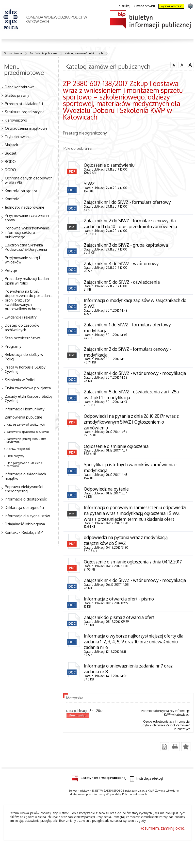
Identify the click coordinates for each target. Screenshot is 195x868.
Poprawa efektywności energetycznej (24, 489)
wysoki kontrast (171, 6)
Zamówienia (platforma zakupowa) (28, 432)
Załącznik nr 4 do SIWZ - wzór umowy (122, 265)
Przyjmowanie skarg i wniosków (22, 260)
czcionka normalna (174, 64)
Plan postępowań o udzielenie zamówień (25, 464)
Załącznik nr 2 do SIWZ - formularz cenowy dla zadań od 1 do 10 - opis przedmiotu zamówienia (131, 224)
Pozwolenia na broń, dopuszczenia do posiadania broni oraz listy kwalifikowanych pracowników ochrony (29, 300)
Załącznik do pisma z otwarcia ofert (120, 641)
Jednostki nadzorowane (25, 207)
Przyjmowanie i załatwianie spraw (27, 217)
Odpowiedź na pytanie (107, 499)
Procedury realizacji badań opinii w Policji (27, 281)
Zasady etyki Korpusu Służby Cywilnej (29, 398)
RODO (10, 161)
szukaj (125, 6)
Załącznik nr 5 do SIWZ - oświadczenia (123, 283)
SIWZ (89, 184)
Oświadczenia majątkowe (26, 128)
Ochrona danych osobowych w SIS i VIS (29, 180)
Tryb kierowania (18, 137)
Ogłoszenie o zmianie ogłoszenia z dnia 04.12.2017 (135, 579)
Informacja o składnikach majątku (25, 476)
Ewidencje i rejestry (21, 317)
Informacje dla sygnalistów (27, 516)
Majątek (11, 145)
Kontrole (12, 199)
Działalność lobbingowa (25, 524)
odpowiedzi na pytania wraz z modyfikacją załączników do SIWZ (127, 557)
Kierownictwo (16, 120)
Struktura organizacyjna (25, 112)
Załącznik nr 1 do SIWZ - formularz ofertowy (128, 203)
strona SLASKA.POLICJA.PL (190, 6)
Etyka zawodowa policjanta (28, 388)
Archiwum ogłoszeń (18, 449)
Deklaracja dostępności (24, 507)
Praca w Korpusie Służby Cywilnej (25, 369)
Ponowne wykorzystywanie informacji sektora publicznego (27, 232)
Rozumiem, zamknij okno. (162, 853)
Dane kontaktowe (20, 87)
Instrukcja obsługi (146, 803)
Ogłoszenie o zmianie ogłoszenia (117, 456)
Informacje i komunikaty (25, 409)
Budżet (11, 153)
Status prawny (17, 95)
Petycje (11, 270)
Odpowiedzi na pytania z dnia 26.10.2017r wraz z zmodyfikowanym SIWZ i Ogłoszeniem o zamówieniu (132, 431)
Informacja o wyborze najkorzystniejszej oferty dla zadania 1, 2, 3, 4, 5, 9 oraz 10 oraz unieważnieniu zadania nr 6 (135, 665)
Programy (13, 346)
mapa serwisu (144, 6)
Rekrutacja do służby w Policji (24, 356)
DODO (10, 170)
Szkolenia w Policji (20, 380)
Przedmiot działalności (24, 104)
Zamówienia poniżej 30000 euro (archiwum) (26, 440)
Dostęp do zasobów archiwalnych (22, 327)
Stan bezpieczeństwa (23, 338)
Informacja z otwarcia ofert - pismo (119, 622)
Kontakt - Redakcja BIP (24, 532)
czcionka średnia (182, 65)
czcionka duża (190, 65)
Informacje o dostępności (26, 499)
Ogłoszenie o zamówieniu (110, 165)
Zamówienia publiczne (43, 53)
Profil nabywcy (15, 456)
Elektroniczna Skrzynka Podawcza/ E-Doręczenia (26, 247)
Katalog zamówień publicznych (84, 53)
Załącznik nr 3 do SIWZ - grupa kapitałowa (127, 246)
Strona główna (13, 53)
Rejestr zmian (78, 740)
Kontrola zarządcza (21, 191)
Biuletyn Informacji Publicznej (99, 802)
